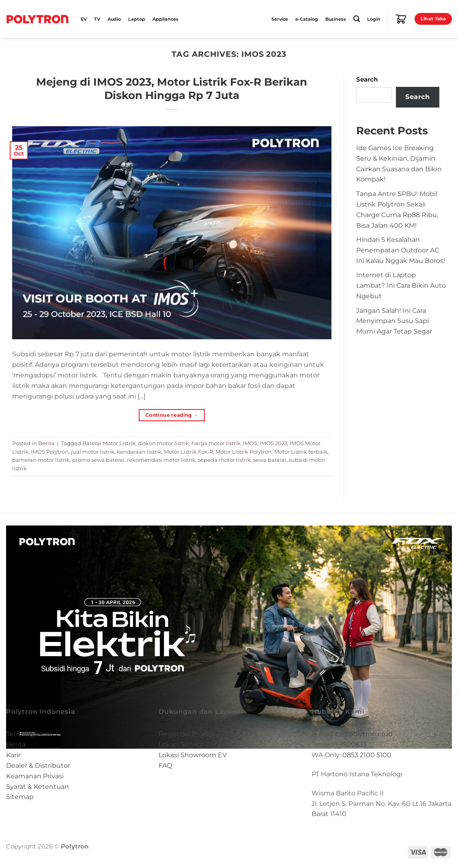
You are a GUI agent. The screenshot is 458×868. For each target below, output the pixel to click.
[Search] (357, 19)
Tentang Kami (29, 734)
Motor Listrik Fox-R (188, 452)
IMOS (250, 443)
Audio (114, 19)
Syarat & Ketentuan (38, 786)
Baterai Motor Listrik (109, 443)
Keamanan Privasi (35, 776)
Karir (13, 755)
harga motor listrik (216, 443)
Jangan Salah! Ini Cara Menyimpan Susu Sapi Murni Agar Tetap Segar (394, 321)
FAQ (165, 765)
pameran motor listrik (41, 460)
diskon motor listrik (163, 443)
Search (367, 80)
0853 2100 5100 (367, 755)
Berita (46, 443)
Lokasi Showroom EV (193, 755)
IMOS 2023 (273, 443)
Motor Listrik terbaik (301, 452)
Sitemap (20, 797)
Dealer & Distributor (38, 765)
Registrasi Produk (187, 734)
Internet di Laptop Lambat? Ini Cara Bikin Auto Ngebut (401, 285)
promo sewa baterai (98, 460)
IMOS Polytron (50, 452)
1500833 (354, 744)
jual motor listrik (93, 452)
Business (336, 19)
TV (97, 19)
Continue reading (172, 415)
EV (84, 19)
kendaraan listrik (139, 452)
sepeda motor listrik (224, 460)
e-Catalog (307, 19)
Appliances (166, 19)
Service (280, 19)
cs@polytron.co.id (364, 734)
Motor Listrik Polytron (244, 452)
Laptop (137, 19)
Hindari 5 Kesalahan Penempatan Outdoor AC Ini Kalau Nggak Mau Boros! (401, 250)
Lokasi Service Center (193, 744)
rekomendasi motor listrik (161, 460)
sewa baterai (270, 460)
